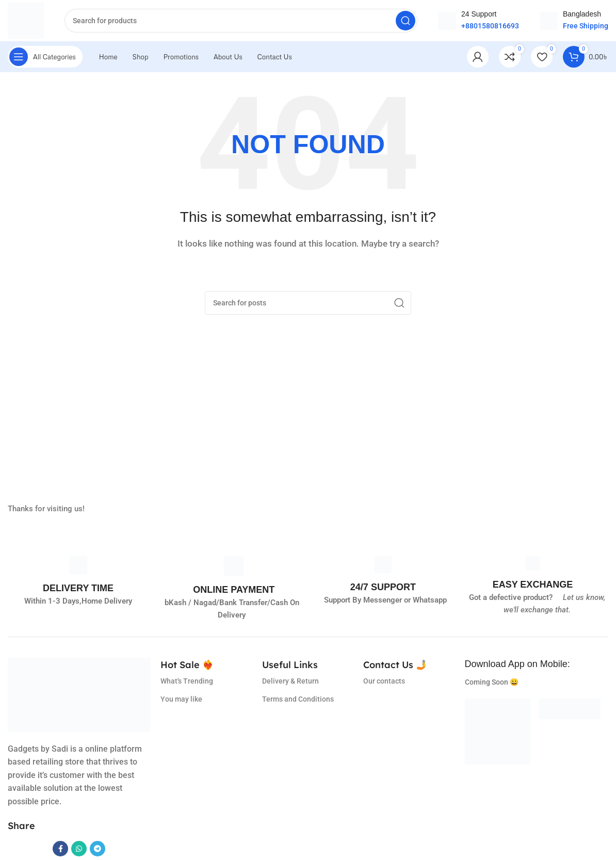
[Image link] (498, 731)
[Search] (241, 21)
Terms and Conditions (298, 699)
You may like (181, 699)
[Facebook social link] (60, 849)
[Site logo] (26, 20)
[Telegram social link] (98, 849)
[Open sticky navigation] (45, 57)
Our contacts (384, 681)
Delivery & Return (290, 681)
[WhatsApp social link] (79, 849)
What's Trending (187, 681)
